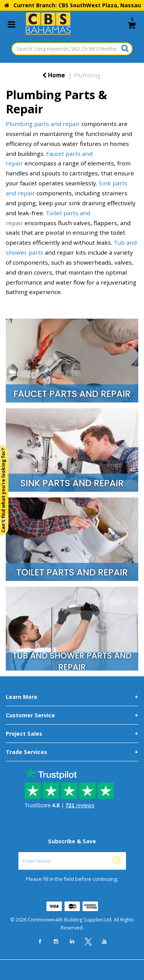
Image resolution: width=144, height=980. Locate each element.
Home (54, 75)
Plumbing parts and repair (43, 124)
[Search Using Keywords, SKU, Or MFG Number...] (72, 49)
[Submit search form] (125, 48)
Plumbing (87, 75)
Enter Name (74, 852)
